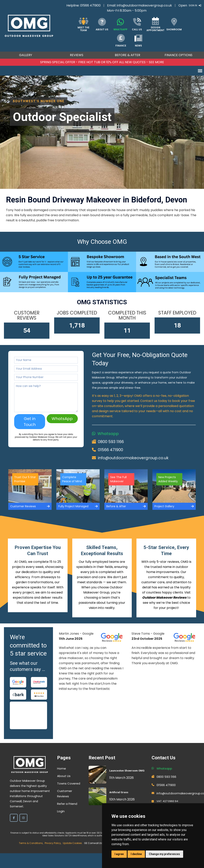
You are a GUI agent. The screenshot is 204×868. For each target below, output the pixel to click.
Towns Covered (69, 783)
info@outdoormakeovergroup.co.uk (144, 5)
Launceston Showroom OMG (127, 771)
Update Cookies (72, 843)
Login (61, 811)
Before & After (127, 55)
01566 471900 (90, 5)
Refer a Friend (67, 804)
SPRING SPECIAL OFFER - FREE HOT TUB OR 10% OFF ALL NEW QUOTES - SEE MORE (102, 62)
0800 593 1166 (111, 442)
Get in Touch (30, 422)
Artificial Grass (119, 792)
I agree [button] (119, 854)
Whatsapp (108, 434)
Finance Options (178, 55)
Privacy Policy (53, 843)
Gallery (26, 55)
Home (62, 768)
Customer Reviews (65, 794)
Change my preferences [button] (164, 854)
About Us (64, 776)
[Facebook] (14, 818)
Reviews (77, 55)
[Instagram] (23, 818)
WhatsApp (62, 419)
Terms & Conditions (31, 843)
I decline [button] (136, 854)
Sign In (195, 5)
